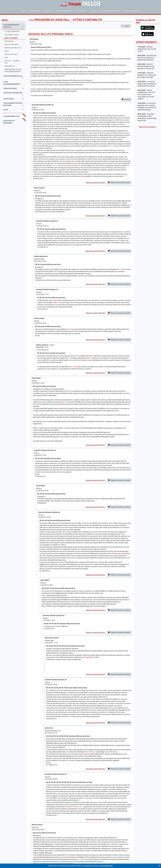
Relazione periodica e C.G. (13, 48)
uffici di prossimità (9, 122)
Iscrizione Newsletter (111, 11)
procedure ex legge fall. (13, 26)
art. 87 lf (68, 391)
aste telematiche (13, 94)
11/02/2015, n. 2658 (78, 165)
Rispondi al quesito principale (119, 183)
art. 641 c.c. (94, 122)
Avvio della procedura (12, 35)
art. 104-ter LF (113, 844)
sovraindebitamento (12, 83)
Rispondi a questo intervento (95, 183)
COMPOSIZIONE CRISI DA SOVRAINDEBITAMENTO (13, 70)
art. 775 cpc (66, 402)
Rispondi (126, 99)
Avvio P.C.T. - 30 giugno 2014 (12, 62)
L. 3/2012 (122, 269)
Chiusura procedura (11, 54)
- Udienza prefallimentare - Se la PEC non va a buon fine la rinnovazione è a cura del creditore (146, 95)
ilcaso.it (94, 11)
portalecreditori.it (64, 11)
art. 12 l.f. (35, 59)
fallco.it (48, 11)
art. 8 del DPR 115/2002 (91, 657)
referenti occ (11, 116)
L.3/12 (70, 329)
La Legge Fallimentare (12, 31)
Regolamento (35, 11)
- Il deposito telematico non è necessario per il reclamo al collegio (147, 75)
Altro (13, 110)
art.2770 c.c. (91, 752)
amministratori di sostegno (13, 104)
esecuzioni (13, 88)
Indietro (126, 26)
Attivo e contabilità (11, 38)
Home (24, 11)
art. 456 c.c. (55, 302)
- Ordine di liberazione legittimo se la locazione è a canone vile (146, 66)
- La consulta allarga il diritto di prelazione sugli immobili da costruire (147, 84)
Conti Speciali (9, 41)
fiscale (13, 99)
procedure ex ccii (13, 77)
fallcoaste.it (81, 11)
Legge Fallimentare (132, 11)
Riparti (7, 51)
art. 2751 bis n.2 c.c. (76, 807)
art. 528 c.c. (84, 59)
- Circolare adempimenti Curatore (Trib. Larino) (147, 49)
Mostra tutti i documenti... (148, 127)
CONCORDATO (9, 66)
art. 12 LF (80, 859)
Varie (6, 57)
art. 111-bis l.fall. (75, 367)
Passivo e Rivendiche (11, 44)
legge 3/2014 (86, 358)
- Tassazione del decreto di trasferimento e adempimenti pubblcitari (147, 58)
